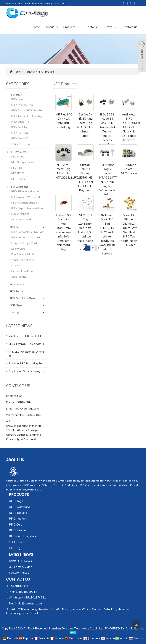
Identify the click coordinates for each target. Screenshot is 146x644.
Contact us (130, 27)
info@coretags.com (27, 409)
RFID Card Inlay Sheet (23, 298)
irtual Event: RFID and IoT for (26, 336)
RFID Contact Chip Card (26, 237)
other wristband (21, 219)
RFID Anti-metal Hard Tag (27, 116)
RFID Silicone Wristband (26, 191)
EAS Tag (15, 548)
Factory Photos (19, 573)
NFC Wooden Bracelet (25, 203)
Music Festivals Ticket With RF (27, 344)
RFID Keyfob (17, 285)
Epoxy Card (18, 249)
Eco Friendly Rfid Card (25, 254)
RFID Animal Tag (21, 138)
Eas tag (14, 312)
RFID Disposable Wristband (28, 208)
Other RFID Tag (21, 144)
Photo (92, 27)
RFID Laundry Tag (22, 105)
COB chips (16, 542)
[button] (78, 27)
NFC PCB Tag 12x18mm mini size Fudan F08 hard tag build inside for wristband (85, 232)
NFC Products (46, 72)
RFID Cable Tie (20, 122)
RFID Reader (17, 291)
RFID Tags (16, 95)
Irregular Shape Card (24, 243)
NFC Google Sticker (23, 162)
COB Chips (16, 305)
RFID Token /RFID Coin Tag (27, 110)
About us (52, 27)
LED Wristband (20, 214)
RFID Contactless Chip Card (28, 232)
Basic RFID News (20, 561)
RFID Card (16, 227)
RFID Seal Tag (20, 127)
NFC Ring (17, 168)
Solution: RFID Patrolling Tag (26, 363)
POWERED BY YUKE (119, 628)
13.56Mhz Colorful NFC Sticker (129, 169)
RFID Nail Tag (20, 133)
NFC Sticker (18, 179)
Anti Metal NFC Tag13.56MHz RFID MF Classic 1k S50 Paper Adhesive (131, 127)
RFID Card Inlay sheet (23, 536)
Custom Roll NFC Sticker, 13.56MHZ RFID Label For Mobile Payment (85, 178)
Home (36, 27)
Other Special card (23, 260)
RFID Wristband (19, 187)
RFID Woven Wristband (26, 197)
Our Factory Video (21, 567)
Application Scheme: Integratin (27, 371)
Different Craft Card (23, 271)
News (111, 27)
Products (72, 27)
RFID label (17, 99)
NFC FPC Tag (19, 173)
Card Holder (19, 277)
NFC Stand (18, 157)
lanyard (16, 265)
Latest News (21, 554)
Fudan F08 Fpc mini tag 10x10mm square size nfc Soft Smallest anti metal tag (64, 232)
